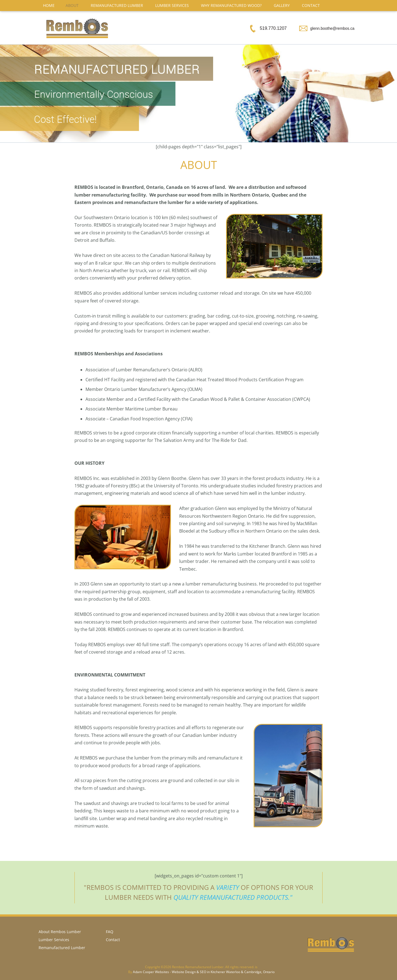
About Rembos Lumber (60, 932)
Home (49, 5)
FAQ (110, 932)
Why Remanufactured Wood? (231, 5)
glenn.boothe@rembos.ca (332, 28)
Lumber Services (172, 5)
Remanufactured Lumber (117, 5)
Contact (311, 5)
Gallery (282, 5)
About (72, 5)
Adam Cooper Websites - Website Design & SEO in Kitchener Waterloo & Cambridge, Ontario (204, 972)
